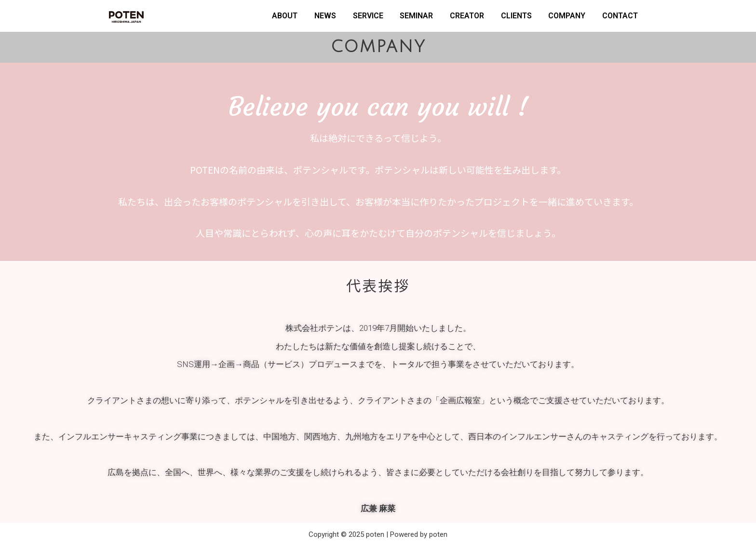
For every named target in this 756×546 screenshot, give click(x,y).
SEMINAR (416, 16)
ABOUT (285, 16)
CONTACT (620, 16)
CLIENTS (516, 16)
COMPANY (567, 16)
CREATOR (467, 16)
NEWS (325, 16)
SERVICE (368, 16)
